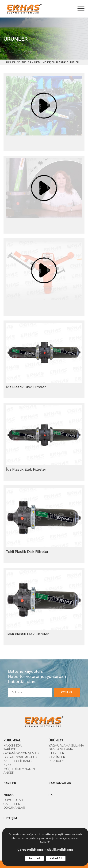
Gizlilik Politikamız (60, 850)
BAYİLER (10, 783)
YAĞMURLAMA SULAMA (66, 745)
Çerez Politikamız (30, 850)
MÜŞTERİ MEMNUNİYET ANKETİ (21, 771)
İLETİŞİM (10, 818)
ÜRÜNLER (10, 62)
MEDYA (9, 795)
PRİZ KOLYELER (60, 761)
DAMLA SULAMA (61, 749)
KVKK (7, 765)
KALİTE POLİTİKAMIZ (18, 761)
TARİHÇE (10, 749)
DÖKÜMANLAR (14, 808)
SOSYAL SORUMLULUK (20, 757)
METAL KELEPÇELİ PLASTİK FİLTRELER (56, 62)
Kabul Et (56, 858)
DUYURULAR (13, 800)
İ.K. (51, 795)
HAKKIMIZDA (13, 745)
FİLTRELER (25, 62)
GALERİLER (12, 804)
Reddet (34, 858)
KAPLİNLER (57, 757)
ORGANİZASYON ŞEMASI (21, 753)
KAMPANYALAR (60, 783)
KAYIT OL (67, 692)
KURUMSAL (12, 741)
